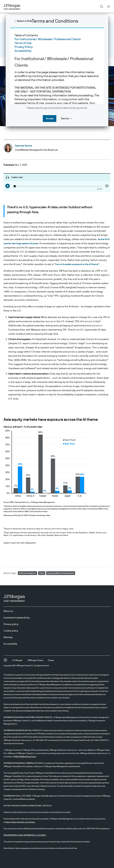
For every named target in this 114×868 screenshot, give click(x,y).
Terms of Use (23, 43)
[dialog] (57, 434)
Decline (65, 119)
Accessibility (23, 51)
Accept (50, 119)
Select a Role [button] (24, 21)
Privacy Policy (24, 47)
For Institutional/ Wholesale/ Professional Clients (48, 39)
